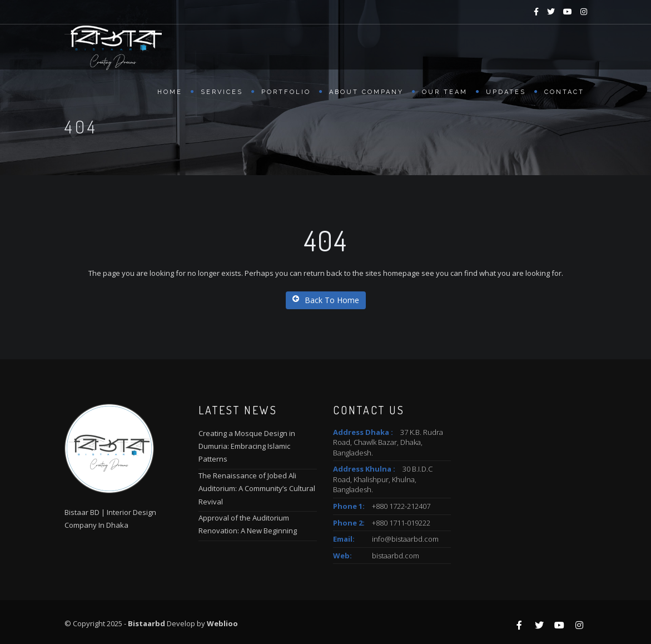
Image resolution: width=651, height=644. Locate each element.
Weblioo (222, 623)
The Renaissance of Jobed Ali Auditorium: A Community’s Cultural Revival (257, 489)
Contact (564, 92)
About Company (366, 92)
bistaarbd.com (396, 556)
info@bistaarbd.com (405, 539)
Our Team (445, 92)
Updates (506, 92)
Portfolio (286, 92)
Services (222, 92)
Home (170, 92)
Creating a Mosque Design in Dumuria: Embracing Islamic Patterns (247, 446)
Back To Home (326, 300)
